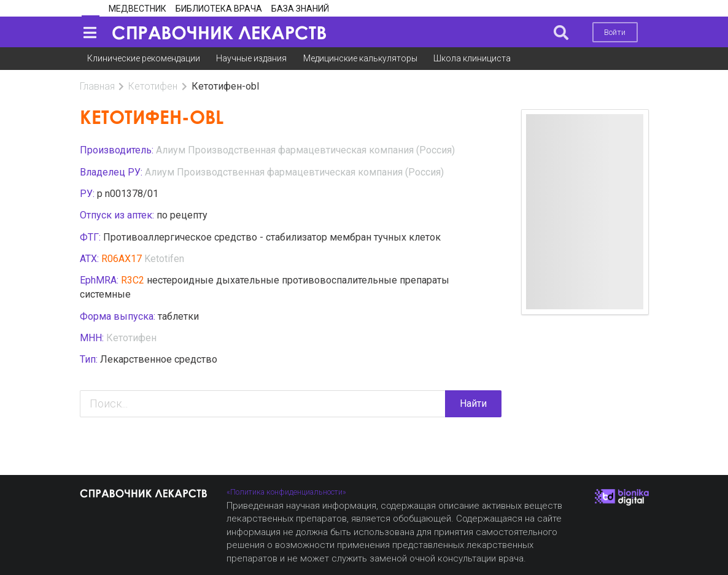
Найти (473, 403)
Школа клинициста (472, 58)
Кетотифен (153, 86)
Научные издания (251, 58)
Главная (97, 86)
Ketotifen (164, 259)
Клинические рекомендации (144, 58)
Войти (615, 32)
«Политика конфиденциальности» (286, 492)
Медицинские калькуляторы (360, 58)
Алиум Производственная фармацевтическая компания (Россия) (305, 150)
